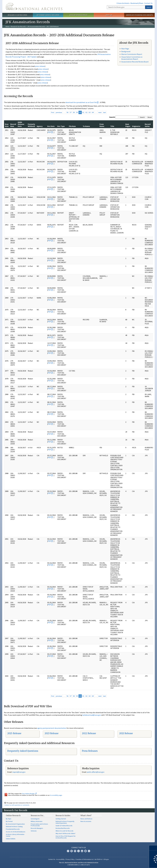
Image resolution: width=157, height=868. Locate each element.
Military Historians (37, 821)
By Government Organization (15, 824)
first (53, 112)
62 (86, 112)
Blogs (85, 851)
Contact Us (148, 3)
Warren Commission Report (132, 54)
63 (90, 112)
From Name (102, 125)
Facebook (68, 851)
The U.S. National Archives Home (34, 6)
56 (67, 112)
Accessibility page (56, 795)
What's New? (86, 815)
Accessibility (60, 859)
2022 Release (89, 733)
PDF (49, 132)
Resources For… (38, 815)
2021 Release (126, 733)
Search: (112, 117)
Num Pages (128, 125)
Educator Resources (78, 15)
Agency (40, 126)
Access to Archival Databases (16, 832)
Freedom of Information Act (85, 859)
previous (59, 112)
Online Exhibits (11, 839)
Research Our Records (17, 15)
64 (93, 112)
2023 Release (52, 733)
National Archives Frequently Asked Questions (65, 822)
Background (126, 51)
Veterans (34, 831)
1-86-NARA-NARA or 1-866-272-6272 (79, 865)
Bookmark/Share (137, 3)
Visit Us (109, 15)
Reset (150, 117)
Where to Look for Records (64, 831)
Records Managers (37, 828)
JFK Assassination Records (36, 26)
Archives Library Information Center (15, 835)
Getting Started (61, 819)
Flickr (89, 851)
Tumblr (78, 851)
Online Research (13, 815)
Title (112, 126)
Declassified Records (63, 828)
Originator (136, 126)
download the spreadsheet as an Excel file (81, 102)
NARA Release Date (21, 124)
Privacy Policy (70, 859)
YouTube (82, 851)
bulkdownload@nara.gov (92, 715)
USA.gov (106, 859)
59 (77, 112)
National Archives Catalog (14, 826)
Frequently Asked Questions (23, 751)
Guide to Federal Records (64, 826)
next (100, 112)
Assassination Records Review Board (135, 62)
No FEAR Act (99, 859)
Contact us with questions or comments (17, 805)
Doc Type (61, 126)
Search (149, 7)
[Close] (154, 848)
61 (83, 112)
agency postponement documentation (52, 728)
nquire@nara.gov (19, 772)
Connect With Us (79, 848)
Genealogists (35, 819)
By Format (9, 821)
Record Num (13, 125)
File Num (72, 126)
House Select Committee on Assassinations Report (132, 58)
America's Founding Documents (140, 15)
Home (7, 26)
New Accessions (86, 821)
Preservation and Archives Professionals (39, 825)
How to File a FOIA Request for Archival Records (66, 837)
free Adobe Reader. (29, 794)
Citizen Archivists (123, 3)
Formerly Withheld (31, 125)
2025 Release (14, 733)
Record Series (148, 125)
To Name (86, 126)
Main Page (125, 49)
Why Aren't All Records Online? (66, 833)
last (105, 112)
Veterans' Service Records (48, 15)
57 (71, 112)
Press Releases (90, 751)
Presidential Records (13, 829)
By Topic (9, 819)
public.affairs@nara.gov (96, 772)
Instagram (75, 851)
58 (74, 112)
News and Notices (86, 819)
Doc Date (51, 126)
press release (40, 66)
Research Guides (63, 815)
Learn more (138, 864)
